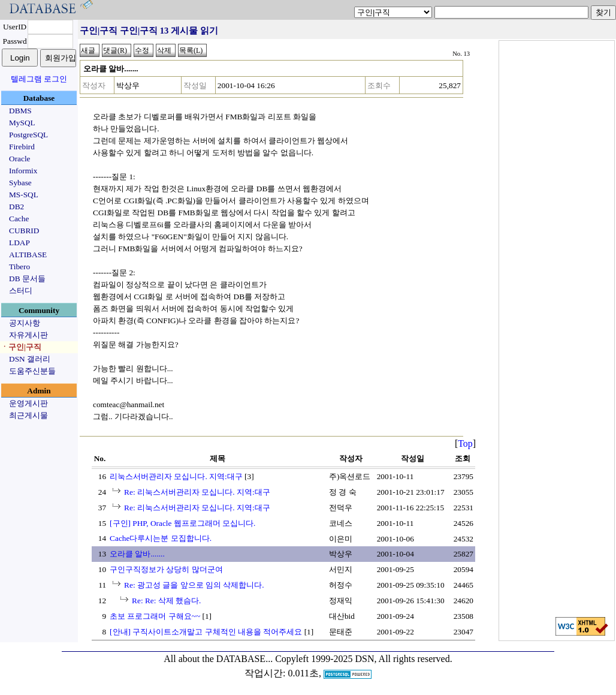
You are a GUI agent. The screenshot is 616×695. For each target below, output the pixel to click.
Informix (23, 171)
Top (465, 443)
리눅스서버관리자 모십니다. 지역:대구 (176, 476)
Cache (19, 219)
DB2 (16, 207)
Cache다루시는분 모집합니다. (161, 538)
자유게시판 (28, 335)
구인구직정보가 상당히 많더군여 (166, 569)
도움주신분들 (32, 371)
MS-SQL (24, 195)
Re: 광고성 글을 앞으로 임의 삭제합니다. (194, 585)
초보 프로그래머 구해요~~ (155, 616)
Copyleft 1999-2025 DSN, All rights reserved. (364, 659)
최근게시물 (28, 415)
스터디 (21, 291)
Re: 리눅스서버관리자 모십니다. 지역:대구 (197, 492)
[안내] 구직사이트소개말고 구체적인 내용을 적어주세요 (206, 632)
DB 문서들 (27, 279)
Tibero (19, 267)
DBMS (20, 111)
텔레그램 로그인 (39, 79)
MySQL (22, 123)
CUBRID (24, 231)
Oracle (20, 159)
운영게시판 (28, 403)
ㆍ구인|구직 (21, 347)
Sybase (20, 183)
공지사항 (25, 323)
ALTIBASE (28, 255)
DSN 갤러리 (30, 359)
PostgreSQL (28, 135)
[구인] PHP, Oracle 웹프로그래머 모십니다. (182, 523)
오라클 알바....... (137, 554)
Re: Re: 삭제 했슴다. (166, 601)
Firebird (22, 147)
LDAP (19, 243)
